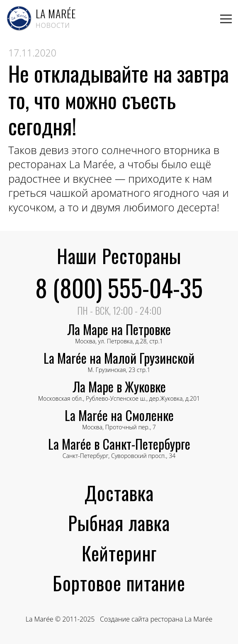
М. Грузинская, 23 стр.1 (119, 366)
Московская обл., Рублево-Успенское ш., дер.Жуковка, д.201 (119, 394)
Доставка (119, 492)
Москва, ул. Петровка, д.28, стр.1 (119, 337)
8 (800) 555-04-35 (119, 288)
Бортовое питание (119, 583)
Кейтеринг (119, 553)
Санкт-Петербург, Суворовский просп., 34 (119, 452)
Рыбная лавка (119, 522)
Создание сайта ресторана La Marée (156, 619)
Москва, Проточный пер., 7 (119, 423)
